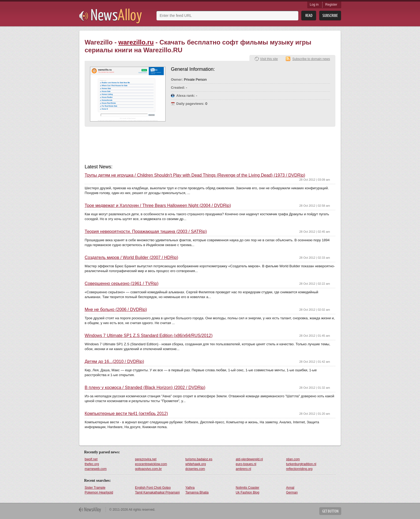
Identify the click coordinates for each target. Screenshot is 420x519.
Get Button (330, 511)
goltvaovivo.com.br (148, 469)
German (292, 492)
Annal (290, 488)
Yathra (190, 488)
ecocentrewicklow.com (151, 464)
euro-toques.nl (246, 464)
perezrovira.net (146, 459)
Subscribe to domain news (311, 59)
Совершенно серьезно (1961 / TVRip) (122, 284)
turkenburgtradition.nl (301, 464)
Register (331, 5)
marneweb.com (96, 469)
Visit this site (269, 59)
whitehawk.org (196, 464)
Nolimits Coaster (247, 488)
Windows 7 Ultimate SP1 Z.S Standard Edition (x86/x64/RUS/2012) (149, 336)
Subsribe (330, 16)
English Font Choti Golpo (153, 488)
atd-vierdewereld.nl (249, 459)
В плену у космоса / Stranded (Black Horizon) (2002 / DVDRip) (145, 388)
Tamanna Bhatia (197, 492)
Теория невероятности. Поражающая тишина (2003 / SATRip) (146, 232)
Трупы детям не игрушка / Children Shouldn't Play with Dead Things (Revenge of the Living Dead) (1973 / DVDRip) (195, 175)
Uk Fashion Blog (247, 492)
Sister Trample (95, 488)
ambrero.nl (243, 469)
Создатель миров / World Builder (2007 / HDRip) (131, 258)
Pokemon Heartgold (99, 492)
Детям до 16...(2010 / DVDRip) (114, 362)
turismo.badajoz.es (199, 459)
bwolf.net (91, 459)
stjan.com (293, 459)
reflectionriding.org (299, 469)
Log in (314, 5)
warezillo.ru (136, 42)
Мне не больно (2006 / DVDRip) (116, 310)
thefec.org (92, 464)
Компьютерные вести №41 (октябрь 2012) (126, 414)
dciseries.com (195, 469)
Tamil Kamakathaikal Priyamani (157, 492)
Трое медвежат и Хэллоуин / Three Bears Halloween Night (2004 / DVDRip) (158, 206)
